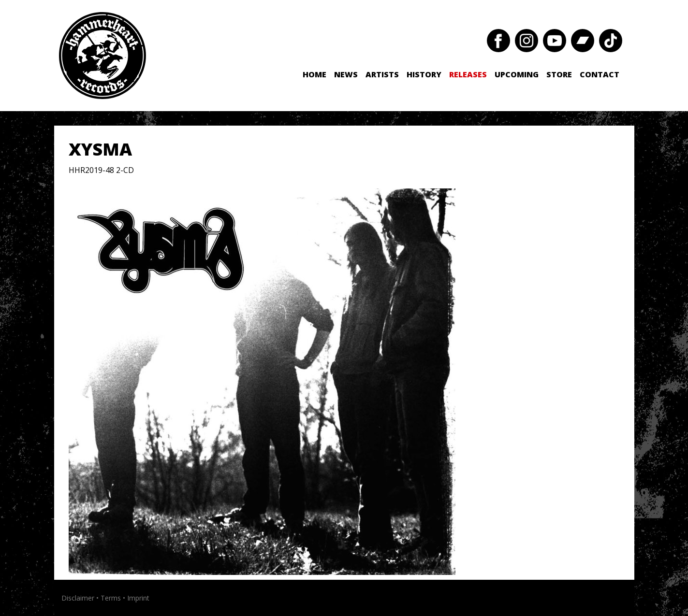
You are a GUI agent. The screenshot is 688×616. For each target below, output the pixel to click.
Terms (111, 598)
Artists (382, 74)
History (424, 74)
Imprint (138, 598)
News (346, 74)
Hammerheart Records (102, 56)
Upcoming (517, 74)
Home (315, 74)
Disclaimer (78, 598)
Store (559, 74)
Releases (468, 74)
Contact (600, 74)
